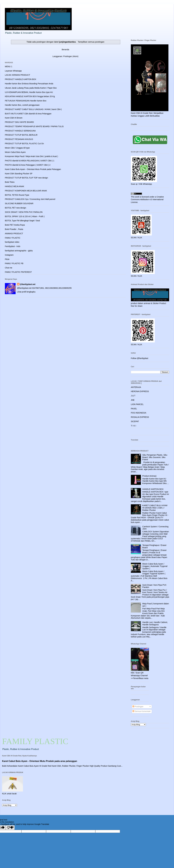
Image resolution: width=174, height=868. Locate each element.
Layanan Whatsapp (13, 71)
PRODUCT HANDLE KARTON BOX (21, 79)
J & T (133, 396)
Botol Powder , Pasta (14, 229)
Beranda (65, 50)
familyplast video (12, 242)
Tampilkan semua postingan (91, 42)
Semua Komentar (141, 711)
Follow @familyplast (140, 358)
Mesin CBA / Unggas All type (17, 148)
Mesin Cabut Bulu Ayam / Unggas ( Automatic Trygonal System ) (155, 566)
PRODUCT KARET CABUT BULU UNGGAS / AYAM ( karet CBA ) (33, 109)
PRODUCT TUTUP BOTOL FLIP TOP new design (26, 178)
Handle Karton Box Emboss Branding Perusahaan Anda (29, 84)
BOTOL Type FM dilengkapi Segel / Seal (22, 221)
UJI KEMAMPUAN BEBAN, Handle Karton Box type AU (29, 92)
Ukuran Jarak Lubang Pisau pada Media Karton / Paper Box (31, 88)
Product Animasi (149, 476)
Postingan (138, 707)
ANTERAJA (136, 387)
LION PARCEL (137, 404)
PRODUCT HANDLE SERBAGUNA (20, 131)
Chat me (9, 268)
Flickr (7, 259)
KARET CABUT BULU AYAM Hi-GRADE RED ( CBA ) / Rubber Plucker (155, 508)
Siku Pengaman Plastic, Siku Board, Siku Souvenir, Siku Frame (155, 457)
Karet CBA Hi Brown (14, 118)
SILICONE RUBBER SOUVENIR (19, 203)
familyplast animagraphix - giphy (19, 251)
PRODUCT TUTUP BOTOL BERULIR (21, 135)
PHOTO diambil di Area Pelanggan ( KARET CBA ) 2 (28, 165)
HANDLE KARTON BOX (153, 489)
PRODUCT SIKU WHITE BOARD (19, 122)
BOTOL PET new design (15, 208)
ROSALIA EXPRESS (140, 417)
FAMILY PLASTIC (13, 238)
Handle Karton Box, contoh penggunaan (22, 105)
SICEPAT (135, 421)
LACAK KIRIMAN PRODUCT (17, 75)
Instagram (9, 255)
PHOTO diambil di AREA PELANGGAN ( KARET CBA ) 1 (30, 161)
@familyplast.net (28, 284)
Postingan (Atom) (71, 56)
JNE (133, 400)
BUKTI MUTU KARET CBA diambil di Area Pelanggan (28, 114)
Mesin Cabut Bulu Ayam (15, 152)
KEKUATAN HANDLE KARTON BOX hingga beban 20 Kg (30, 96)
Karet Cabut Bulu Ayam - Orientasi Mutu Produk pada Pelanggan (33, 169)
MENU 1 (9, 66)
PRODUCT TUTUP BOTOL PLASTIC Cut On (24, 144)
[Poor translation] (10, 828)
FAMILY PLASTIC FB (14, 263)
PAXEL (134, 409)
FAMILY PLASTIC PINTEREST (18, 272)
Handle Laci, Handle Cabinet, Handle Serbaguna (155, 623)
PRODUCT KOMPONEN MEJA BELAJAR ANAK (26, 191)
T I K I (133, 426)
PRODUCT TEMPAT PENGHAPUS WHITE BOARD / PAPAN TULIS (34, 126)
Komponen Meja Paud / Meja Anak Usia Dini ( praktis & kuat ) (31, 156)
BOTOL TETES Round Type (17, 195)
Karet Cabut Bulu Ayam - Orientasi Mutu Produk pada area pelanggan (40, 761)
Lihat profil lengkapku (26, 292)
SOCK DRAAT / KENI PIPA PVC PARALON (24, 212)
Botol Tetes (10, 182)
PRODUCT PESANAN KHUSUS (19, 139)
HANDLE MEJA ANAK (15, 186)
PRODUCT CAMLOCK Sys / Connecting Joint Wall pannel (30, 199)
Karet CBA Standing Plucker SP (19, 174)
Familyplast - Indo (13, 246)
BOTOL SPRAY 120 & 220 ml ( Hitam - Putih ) (25, 216)
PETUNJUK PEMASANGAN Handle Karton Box (26, 101)
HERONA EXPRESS (140, 391)
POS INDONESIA (139, 413)
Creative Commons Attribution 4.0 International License (147, 200)
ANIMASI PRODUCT (14, 234)
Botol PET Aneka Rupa (15, 225)
